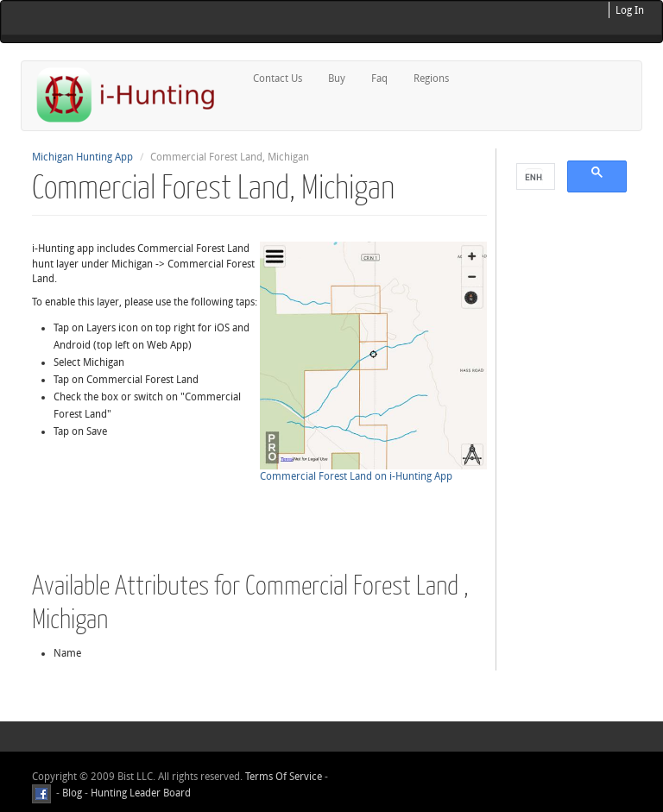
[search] (534, 177)
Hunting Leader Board (139, 793)
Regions (431, 79)
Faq (379, 79)
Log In (630, 10)
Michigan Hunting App (82, 157)
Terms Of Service (284, 777)
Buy (337, 79)
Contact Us (278, 79)
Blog (72, 793)
